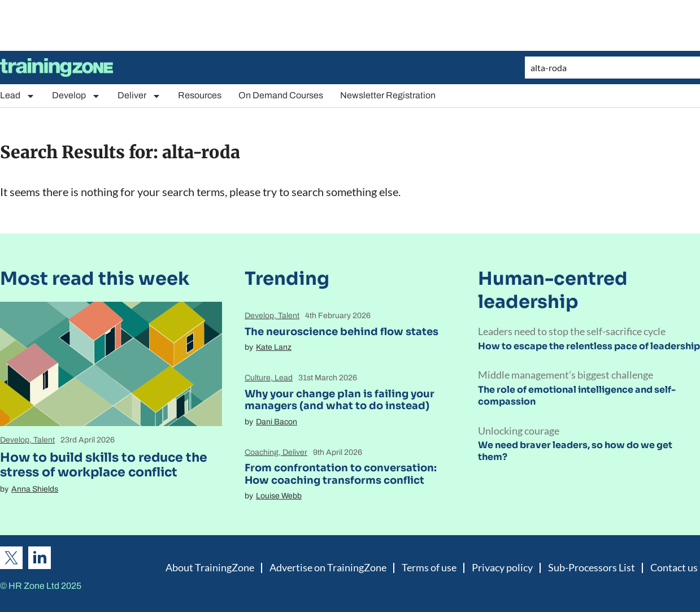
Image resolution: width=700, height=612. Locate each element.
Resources (200, 95)
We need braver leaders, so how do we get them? (575, 451)
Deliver (139, 96)
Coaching (262, 452)
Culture (258, 378)
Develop (76, 96)
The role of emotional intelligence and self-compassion (577, 396)
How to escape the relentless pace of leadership (589, 346)
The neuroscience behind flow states (342, 332)
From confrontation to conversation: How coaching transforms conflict (341, 474)
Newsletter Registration (388, 95)
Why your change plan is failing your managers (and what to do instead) (340, 400)
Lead (18, 96)
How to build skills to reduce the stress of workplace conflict (104, 465)
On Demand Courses (281, 95)
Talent (44, 440)
